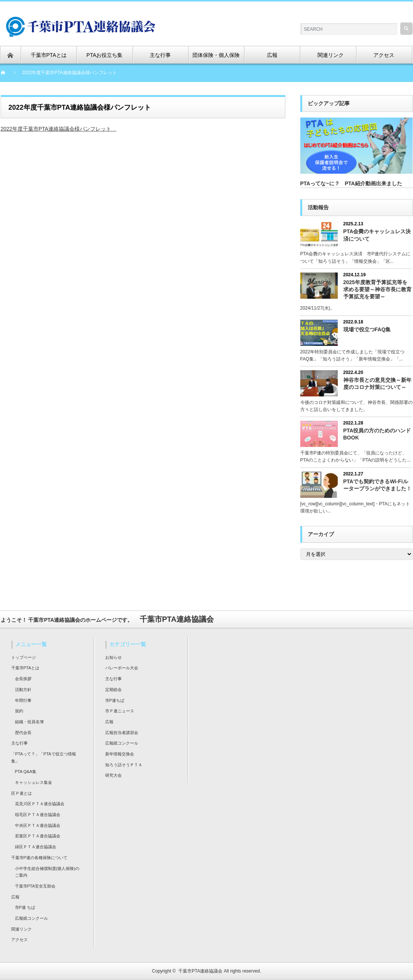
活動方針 (23, 690)
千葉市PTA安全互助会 (35, 886)
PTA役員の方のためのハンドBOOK (377, 434)
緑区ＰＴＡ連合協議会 (36, 847)
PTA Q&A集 (26, 771)
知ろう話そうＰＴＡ (124, 765)
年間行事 (23, 700)
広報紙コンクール (31, 918)
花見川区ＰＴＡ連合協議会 (40, 804)
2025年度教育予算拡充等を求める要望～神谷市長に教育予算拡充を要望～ (377, 289)
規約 (19, 711)
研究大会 (113, 775)
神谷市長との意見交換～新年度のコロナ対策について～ (377, 384)
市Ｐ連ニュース (120, 711)
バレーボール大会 (122, 668)
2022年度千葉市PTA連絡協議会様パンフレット (59, 129)
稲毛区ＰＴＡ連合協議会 (38, 815)
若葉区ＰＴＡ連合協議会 (38, 836)
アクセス (19, 940)
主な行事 (19, 743)
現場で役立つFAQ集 (367, 329)
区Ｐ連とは (22, 793)
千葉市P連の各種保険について (39, 858)
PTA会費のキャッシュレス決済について (377, 235)
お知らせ (113, 657)
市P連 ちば (25, 907)
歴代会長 (23, 733)
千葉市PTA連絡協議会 (200, 971)
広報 (15, 897)
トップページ (24, 657)
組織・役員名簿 (29, 722)
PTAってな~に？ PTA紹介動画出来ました (351, 183)
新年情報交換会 (120, 754)
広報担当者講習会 (122, 733)
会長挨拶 (23, 679)
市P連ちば (115, 700)
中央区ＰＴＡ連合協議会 (38, 825)
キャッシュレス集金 (34, 782)
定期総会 (113, 690)
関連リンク (22, 929)
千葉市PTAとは (25, 668)
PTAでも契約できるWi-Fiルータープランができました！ (377, 485)
